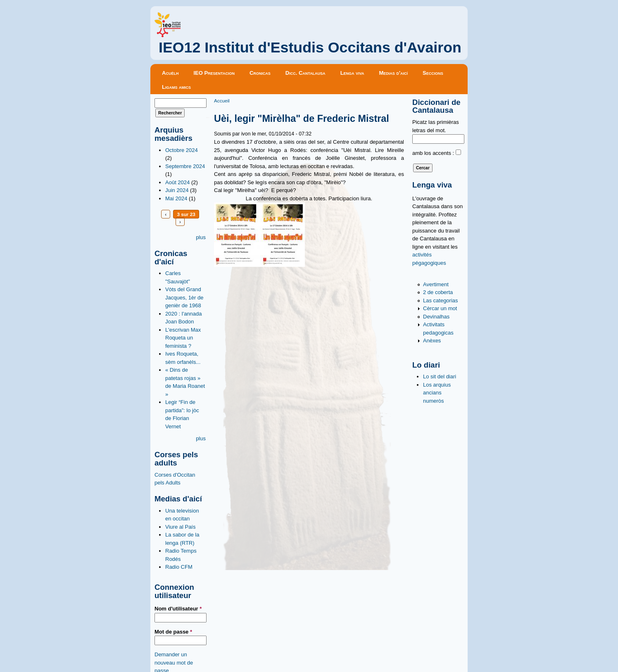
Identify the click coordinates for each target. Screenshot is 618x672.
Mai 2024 (176, 198)
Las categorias (441, 300)
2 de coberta (438, 292)
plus (201, 237)
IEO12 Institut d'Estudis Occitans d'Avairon (310, 47)
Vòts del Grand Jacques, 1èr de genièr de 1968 (184, 297)
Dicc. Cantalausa (305, 73)
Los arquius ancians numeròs (437, 393)
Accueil (222, 101)
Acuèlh (170, 73)
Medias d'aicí (394, 73)
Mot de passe (173, 632)
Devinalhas (436, 317)
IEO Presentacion (214, 73)
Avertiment (436, 284)
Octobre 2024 (182, 150)
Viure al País (180, 527)
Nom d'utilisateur (178, 609)
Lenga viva (352, 73)
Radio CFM (179, 567)
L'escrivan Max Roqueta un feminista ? (183, 338)
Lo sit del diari (440, 376)
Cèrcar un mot (440, 308)
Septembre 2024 (185, 166)
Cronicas (260, 73)
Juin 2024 (177, 190)
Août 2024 (177, 182)
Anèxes (432, 341)
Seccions (433, 73)
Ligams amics (176, 87)
